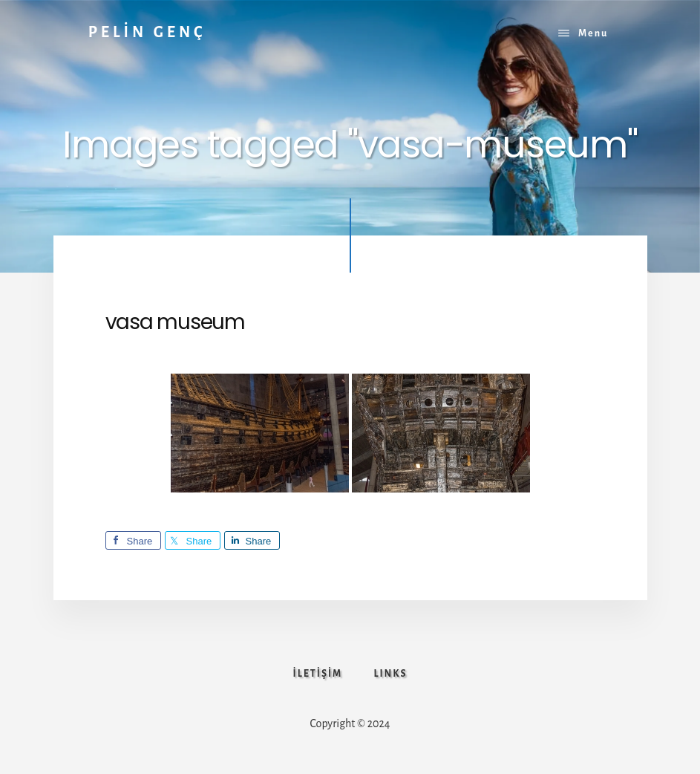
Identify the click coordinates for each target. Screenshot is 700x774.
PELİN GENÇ (147, 32)
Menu (593, 33)
